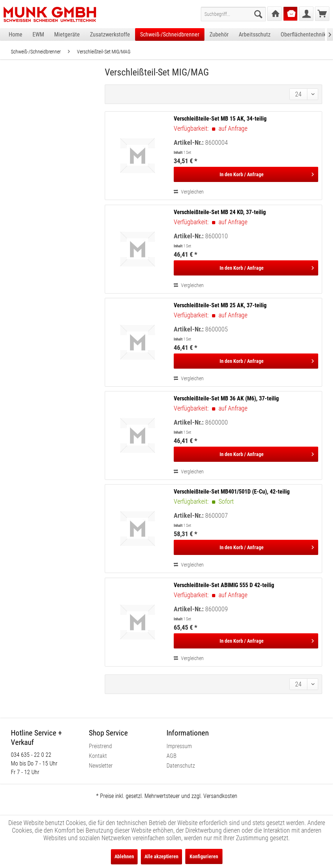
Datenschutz (181, 766)
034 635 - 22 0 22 (31, 755)
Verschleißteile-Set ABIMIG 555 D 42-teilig (224, 585)
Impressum (179, 746)
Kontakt (98, 756)
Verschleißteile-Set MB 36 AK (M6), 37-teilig (226, 398)
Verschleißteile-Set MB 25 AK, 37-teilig (220, 305)
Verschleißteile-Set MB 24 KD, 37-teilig (220, 212)
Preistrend (100, 746)
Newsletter (101, 766)
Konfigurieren (204, 856)
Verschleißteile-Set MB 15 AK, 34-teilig (220, 119)
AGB (172, 756)
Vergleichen (189, 192)
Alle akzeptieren (161, 856)
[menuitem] (233, 14)
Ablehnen (124, 856)
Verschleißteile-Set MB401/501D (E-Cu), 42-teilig (232, 492)
